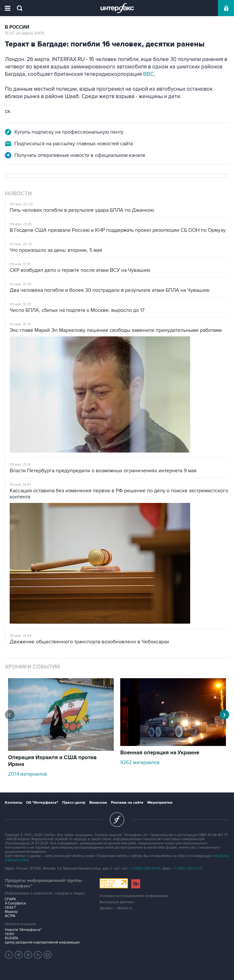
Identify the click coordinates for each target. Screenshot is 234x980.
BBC (148, 74)
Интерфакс (117, 8)
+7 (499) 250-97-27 (188, 868)
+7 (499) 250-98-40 (145, 868)
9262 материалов (140, 762)
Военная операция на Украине (160, 753)
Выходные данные (117, 902)
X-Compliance (15, 903)
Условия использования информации (134, 896)
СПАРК (10, 899)
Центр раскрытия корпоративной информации (42, 942)
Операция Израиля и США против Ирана (52, 761)
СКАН (10, 934)
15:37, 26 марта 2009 (24, 33)
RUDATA (11, 938)
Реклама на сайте (127, 803)
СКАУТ (10, 908)
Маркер (11, 912)
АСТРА (10, 916)
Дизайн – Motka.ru (116, 908)
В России (17, 27)
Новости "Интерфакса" (23, 930)
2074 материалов (27, 774)
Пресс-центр (74, 803)
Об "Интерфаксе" (42, 803)
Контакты (14, 803)
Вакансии (98, 803)
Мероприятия (160, 803)
